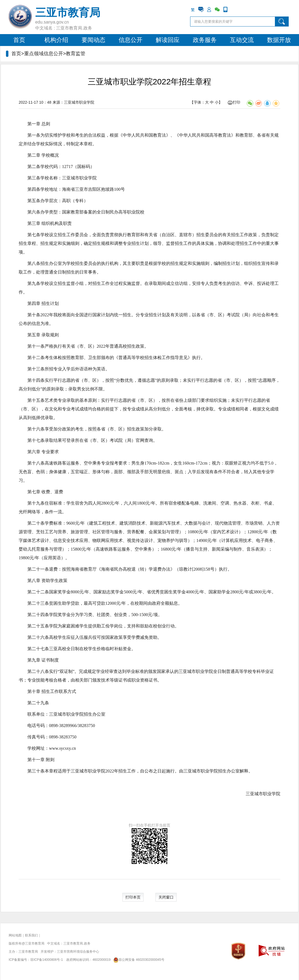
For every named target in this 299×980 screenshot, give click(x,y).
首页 (19, 40)
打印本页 (133, 897)
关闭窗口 (166, 897)
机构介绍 (56, 40)
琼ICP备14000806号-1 (47, 960)
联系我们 (31, 935)
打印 (234, 102)
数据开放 (279, 40)
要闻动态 (93, 40)
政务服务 (205, 40)
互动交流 (242, 40)
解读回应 (168, 40)
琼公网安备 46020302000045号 (138, 960)
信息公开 (131, 40)
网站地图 (15, 935)
